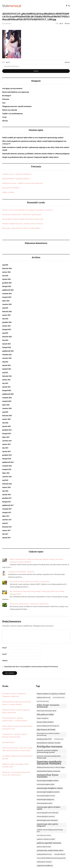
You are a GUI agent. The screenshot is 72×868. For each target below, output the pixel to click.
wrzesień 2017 (7, 509)
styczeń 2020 (6, 426)
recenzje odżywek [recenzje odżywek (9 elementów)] (60, 854)
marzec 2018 (6, 487)
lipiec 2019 (6, 437)
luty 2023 (5, 340)
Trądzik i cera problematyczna (12, 114)
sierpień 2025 (7, 297)
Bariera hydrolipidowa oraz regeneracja (16, 92)
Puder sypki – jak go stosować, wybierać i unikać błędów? (21, 228)
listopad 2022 (7, 347)
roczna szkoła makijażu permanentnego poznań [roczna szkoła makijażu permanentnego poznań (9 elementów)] (51, 858)
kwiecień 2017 (7, 527)
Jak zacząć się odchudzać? (11, 188)
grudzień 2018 (7, 455)
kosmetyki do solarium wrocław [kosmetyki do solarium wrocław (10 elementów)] (49, 743)
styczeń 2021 (6, 387)
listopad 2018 (7, 459)
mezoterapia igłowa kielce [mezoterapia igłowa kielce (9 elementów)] (45, 803)
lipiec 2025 (6, 301)
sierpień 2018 (7, 469)
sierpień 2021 (7, 369)
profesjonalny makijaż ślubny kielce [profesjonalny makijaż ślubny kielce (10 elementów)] (50, 851)
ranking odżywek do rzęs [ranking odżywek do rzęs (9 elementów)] (44, 854)
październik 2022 (8, 351)
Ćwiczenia (6, 99)
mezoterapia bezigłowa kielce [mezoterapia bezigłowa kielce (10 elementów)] (48, 781)
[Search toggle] (69, 6)
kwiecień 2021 (7, 376)
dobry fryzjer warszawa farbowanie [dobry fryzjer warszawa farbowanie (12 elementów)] (48, 706)
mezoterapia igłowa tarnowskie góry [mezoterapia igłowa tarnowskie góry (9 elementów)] (48, 813)
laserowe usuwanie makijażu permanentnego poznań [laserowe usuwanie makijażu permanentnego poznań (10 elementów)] (47, 751)
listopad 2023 (7, 330)
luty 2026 (5, 276)
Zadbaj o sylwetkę (8, 192)
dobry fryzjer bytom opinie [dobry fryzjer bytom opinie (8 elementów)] (43, 701)
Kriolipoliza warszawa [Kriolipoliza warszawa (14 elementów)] (50, 747)
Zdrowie (5, 121)
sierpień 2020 (7, 401)
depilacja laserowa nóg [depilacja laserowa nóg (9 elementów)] (44, 698)
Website (5, 661)
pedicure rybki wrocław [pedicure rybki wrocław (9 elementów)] (44, 847)
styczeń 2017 (6, 538)
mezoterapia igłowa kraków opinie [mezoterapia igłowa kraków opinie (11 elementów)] (49, 808)
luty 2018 (5, 491)
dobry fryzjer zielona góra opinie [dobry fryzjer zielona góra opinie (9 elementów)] (47, 711)
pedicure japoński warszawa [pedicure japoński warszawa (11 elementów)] (49, 843)
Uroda (4, 117)
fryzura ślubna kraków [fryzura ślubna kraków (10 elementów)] (45, 722)
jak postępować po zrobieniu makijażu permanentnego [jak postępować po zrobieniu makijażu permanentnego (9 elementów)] (48, 734)
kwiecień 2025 (7, 312)
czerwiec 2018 (7, 477)
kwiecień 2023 (7, 337)
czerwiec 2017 (7, 520)
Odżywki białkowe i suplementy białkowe (16, 179)
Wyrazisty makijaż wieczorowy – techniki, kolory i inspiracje (23, 224)
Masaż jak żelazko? (8, 742)
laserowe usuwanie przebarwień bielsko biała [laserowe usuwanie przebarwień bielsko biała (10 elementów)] (49, 757)
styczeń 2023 (6, 344)
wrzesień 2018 (7, 466)
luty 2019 (5, 448)
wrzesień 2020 (7, 398)
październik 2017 (8, 505)
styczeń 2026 (6, 279)
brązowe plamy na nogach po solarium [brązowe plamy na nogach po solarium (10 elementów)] (51, 694)
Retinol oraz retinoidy (10, 110)
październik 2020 (8, 394)
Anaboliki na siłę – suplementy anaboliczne (17, 174)
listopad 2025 (7, 286)
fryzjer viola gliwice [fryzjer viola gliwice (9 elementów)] (43, 718)
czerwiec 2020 (7, 408)
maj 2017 (5, 523)
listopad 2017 (7, 502)
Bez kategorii (7, 96)
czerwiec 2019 (7, 441)
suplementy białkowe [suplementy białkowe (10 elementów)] (45, 866)
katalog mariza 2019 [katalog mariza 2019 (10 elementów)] (44, 739)
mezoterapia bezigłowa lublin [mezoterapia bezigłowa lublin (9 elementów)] (46, 784)
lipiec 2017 (6, 516)
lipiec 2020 (6, 405)
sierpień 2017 (7, 513)
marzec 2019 (6, 444)
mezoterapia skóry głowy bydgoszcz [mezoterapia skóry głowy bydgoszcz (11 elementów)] (48, 825)
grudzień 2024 (7, 322)
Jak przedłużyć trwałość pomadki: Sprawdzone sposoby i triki (23, 219)
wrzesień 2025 (7, 294)
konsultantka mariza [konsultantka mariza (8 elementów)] (59, 739)
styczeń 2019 (6, 452)
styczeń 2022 (6, 365)
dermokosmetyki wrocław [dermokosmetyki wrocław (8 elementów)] (59, 698)
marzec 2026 (6, 272)
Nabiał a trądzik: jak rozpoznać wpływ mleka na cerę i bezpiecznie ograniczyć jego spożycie (33, 138)
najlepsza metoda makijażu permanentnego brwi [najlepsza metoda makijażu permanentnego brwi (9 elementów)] (50, 831)
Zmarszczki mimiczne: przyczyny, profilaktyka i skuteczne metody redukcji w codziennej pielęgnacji (36, 154)
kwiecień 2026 (7, 268)
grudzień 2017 (7, 498)
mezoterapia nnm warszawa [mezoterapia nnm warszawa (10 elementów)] (47, 820)
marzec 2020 (6, 419)
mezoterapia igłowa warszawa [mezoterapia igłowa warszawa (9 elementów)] (46, 817)
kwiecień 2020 (7, 416)
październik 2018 (8, 462)
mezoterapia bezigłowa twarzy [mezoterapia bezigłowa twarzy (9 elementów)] (46, 796)
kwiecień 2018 (7, 484)
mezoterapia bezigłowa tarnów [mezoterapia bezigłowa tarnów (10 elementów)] (48, 792)
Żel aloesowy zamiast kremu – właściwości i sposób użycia (22, 215)
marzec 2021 (6, 380)
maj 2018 (5, 480)
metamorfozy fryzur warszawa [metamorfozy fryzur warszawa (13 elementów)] (48, 776)
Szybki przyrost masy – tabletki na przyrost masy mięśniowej (22, 183)
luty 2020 (5, 423)
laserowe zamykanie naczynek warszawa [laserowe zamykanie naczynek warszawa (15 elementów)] (49, 763)
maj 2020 (5, 412)
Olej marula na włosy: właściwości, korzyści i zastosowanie (30, 582)
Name (5, 648)
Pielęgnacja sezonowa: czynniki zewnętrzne (17, 106)
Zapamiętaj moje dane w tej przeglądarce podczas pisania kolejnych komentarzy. (31, 667)
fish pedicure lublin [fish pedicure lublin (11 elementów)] (45, 715)
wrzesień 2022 (7, 355)
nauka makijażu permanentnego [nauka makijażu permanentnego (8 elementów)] (44, 835)
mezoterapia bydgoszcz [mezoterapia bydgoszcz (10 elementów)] (45, 800)
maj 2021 (5, 373)
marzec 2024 (6, 326)
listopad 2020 (7, 391)
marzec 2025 (6, 315)
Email (5, 654)
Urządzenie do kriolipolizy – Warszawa (21, 572)
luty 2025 (5, 319)
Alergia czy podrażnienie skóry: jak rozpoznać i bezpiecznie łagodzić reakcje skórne (30, 157)
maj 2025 (5, 308)
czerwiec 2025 (7, 304)
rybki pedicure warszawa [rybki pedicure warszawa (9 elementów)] (44, 862)
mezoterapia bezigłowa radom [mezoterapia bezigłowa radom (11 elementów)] (50, 788)
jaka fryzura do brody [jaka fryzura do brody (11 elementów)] (46, 730)
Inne (4, 103)
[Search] (36, 66)
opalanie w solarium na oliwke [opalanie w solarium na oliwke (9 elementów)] (46, 839)
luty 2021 (5, 383)
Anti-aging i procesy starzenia (12, 88)
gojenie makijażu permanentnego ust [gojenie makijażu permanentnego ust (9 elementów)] (48, 726)
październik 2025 (8, 290)
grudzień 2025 (7, 283)
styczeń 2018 (6, 495)
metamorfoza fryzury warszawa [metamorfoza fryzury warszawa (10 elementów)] (48, 771)
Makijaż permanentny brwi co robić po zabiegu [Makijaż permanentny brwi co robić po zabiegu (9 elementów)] (51, 767)
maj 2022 (5, 362)
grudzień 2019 (7, 430)
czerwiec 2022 (7, 358)
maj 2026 (5, 265)
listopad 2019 (7, 434)
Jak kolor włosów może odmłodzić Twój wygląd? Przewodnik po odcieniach (28, 210)
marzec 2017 (6, 530)
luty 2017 (5, 534)
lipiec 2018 (6, 473)
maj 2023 (5, 333)
